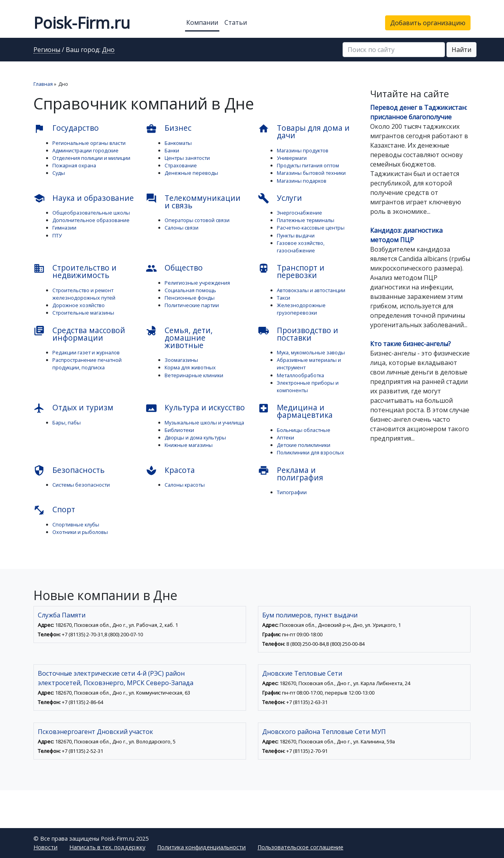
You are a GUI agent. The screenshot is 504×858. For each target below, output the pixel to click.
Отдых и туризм (73, 408)
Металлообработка (300, 375)
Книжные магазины (189, 445)
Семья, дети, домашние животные (179, 338)
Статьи (236, 22)
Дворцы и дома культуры (195, 437)
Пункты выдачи (296, 235)
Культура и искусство (195, 408)
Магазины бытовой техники (311, 173)
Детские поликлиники (304, 445)
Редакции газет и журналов (86, 352)
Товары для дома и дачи (304, 132)
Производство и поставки (298, 334)
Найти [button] (461, 50)
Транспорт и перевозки (291, 271)
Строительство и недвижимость (75, 271)
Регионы (47, 50)
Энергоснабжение (299, 213)
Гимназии (64, 228)
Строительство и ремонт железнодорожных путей (84, 294)
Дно (108, 50)
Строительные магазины (83, 313)
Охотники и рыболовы (80, 532)
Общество (174, 268)
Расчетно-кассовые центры (311, 228)
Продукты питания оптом (308, 165)
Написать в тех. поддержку (107, 847)
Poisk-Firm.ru (82, 23)
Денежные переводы (191, 173)
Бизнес (169, 128)
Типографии (292, 492)
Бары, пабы (67, 423)
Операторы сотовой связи (197, 220)
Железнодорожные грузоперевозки (301, 309)
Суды (59, 173)
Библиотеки (179, 430)
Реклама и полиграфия (291, 474)
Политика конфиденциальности (201, 847)
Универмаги (292, 158)
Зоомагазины (181, 360)
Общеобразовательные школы (91, 213)
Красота (170, 471)
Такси (283, 298)
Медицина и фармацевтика (295, 411)
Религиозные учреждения (197, 283)
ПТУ (57, 235)
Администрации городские (85, 150)
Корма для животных (190, 367)
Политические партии (192, 305)
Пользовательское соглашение (300, 847)
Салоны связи (182, 228)
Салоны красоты (185, 485)
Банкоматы (178, 143)
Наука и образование (84, 198)
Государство (66, 128)
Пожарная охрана (74, 165)
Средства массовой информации (79, 334)
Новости (45, 847)
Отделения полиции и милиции (91, 158)
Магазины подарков (302, 181)
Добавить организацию (428, 23)
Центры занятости (187, 158)
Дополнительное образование (91, 220)
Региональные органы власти (89, 143)
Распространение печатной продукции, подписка (87, 364)
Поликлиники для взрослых (310, 452)
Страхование (181, 165)
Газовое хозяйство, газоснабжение (301, 247)
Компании (202, 22)
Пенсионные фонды (190, 298)
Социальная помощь (190, 290)
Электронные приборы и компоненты (308, 386)
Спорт (54, 510)
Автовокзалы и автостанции (311, 290)
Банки (172, 150)
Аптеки (285, 437)
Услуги (280, 198)
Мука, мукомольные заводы (311, 352)
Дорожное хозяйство (79, 305)
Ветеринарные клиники (194, 375)
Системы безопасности (81, 485)
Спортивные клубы (76, 524)
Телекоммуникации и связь (193, 202)
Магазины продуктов (303, 150)
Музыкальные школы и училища (204, 423)
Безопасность (69, 471)
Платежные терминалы (306, 220)
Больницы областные (304, 430)
